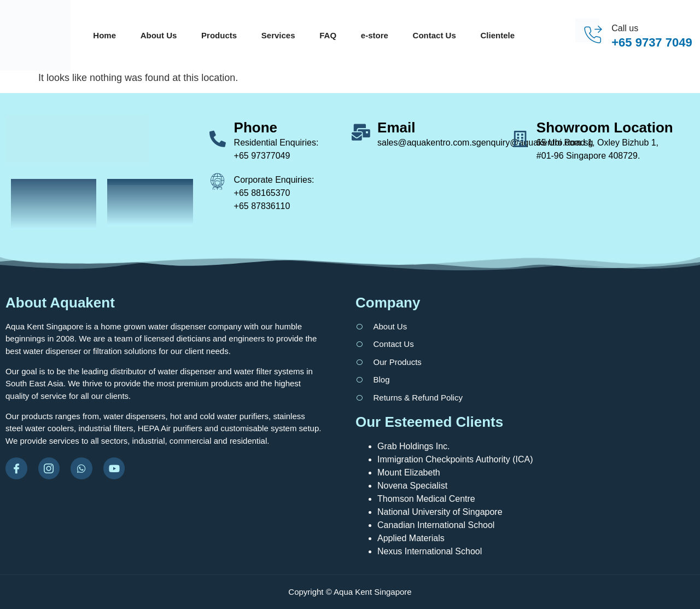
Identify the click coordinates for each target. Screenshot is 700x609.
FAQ (328, 35)
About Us (159, 35)
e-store (375, 35)
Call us (625, 28)
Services (278, 35)
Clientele (498, 35)
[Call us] (593, 35)
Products (219, 35)
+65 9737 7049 (652, 42)
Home (104, 35)
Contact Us (434, 35)
